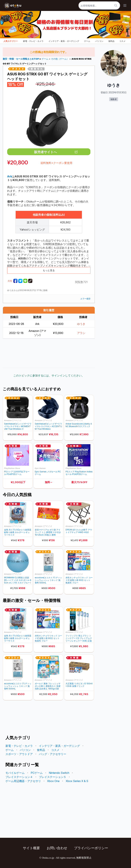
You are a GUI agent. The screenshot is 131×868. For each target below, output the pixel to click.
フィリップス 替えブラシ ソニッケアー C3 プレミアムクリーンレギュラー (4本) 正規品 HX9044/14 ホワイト (79, 638)
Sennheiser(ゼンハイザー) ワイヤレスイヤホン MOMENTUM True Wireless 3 (18, 426)
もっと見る (49, 270)
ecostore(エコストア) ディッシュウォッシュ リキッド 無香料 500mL (48, 580)
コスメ (122, 41)
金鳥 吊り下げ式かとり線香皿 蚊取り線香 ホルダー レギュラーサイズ (18, 532)
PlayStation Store (12, 468)
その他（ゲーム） (60, 59)
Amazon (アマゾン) (13, 420)
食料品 (111, 41)
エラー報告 (85, 299)
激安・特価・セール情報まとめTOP (21, 59)
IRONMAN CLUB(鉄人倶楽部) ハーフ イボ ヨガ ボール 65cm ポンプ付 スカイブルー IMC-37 (18, 580)
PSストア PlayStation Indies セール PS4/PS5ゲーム (79, 473)
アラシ (81, 333)
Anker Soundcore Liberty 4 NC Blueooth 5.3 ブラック (79, 425)
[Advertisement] (49, 353)
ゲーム (87, 41)
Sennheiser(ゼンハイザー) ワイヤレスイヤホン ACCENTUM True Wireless (48, 426)
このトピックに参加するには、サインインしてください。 (49, 375)
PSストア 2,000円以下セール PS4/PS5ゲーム (17, 473)
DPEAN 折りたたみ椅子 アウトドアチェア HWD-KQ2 (79, 531)
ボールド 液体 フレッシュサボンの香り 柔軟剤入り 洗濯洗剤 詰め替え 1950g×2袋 (48, 686)
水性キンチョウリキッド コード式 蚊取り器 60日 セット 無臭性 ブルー (79, 580)
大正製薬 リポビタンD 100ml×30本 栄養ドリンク (79, 685)
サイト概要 (31, 848)
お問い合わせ (57, 848)
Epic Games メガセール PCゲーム (48, 473)
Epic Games (40, 468)
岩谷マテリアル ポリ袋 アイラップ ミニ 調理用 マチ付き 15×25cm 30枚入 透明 (48, 532)
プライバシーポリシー (91, 848)
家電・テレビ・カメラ (33, 41)
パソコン (99, 41)
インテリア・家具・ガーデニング (64, 41)
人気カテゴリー (11, 41)
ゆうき (81, 324)
